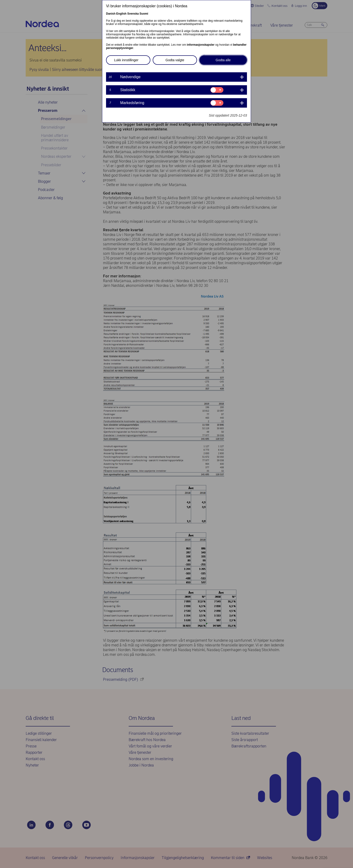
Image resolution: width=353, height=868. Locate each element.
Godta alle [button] (223, 60)
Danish (111, 14)
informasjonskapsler (201, 45)
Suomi (144, 14)
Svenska (133, 14)
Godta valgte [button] (175, 60)
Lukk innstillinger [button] (126, 60)
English (121, 14)
